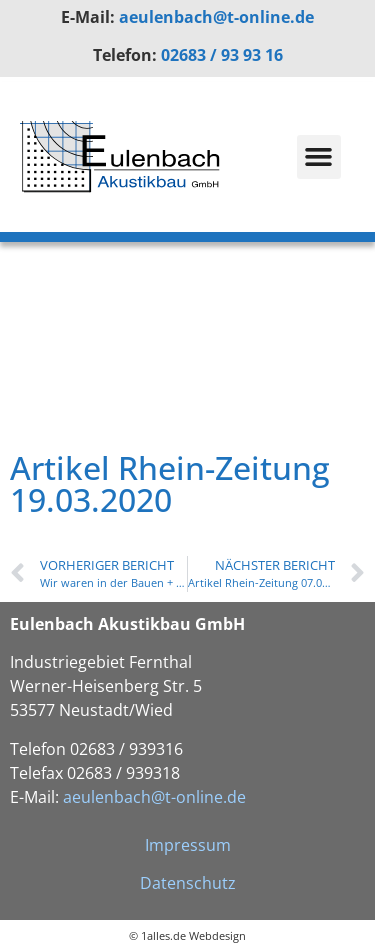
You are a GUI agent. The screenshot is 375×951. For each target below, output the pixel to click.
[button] (319, 157)
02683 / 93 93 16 (222, 55)
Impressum (188, 845)
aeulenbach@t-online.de (216, 17)
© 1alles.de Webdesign (187, 935)
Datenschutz (188, 883)
